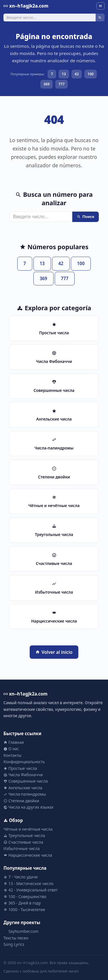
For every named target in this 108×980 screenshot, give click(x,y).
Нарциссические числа (28, 855)
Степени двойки (21, 801)
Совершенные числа (26, 781)
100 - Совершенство (25, 897)
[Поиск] (50, 17)
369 (47, 84)
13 (64, 74)
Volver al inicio (54, 652)
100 (91, 74)
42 (77, 74)
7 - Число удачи (21, 877)
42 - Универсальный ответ (31, 890)
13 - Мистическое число (29, 883)
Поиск (86, 217)
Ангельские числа (23, 788)
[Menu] (101, 6)
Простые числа (20, 768)
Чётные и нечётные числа (28, 829)
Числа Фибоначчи (23, 775)
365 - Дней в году (22, 903)
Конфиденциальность (24, 762)
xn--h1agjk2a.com (26, 6)
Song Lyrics (14, 944)
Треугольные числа (24, 835)
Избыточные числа (22, 848)
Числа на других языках (29, 807)
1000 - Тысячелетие (24, 910)
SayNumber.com (21, 931)
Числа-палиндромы (25, 794)
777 (61, 84)
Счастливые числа (23, 842)
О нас (11, 749)
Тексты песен (16, 938)
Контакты (12, 755)
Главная (14, 742)
